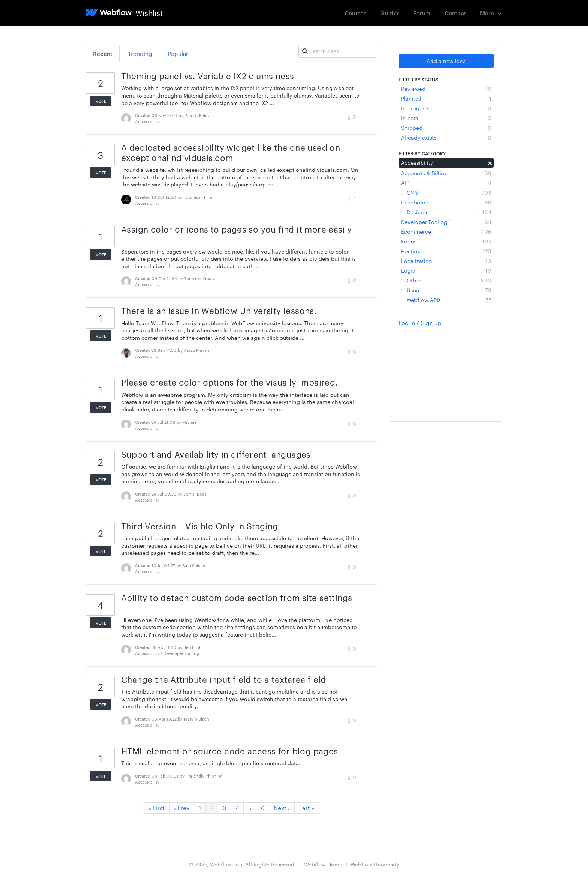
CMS (446, 192)
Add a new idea (446, 61)
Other (446, 280)
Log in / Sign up (420, 323)
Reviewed (446, 89)
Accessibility (446, 162)
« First (157, 808)
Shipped (446, 128)
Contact (455, 13)
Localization (446, 261)
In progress (446, 108)
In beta (446, 118)
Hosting (446, 251)
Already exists (446, 137)
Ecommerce (446, 231)
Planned (446, 98)
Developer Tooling (446, 222)
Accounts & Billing (446, 173)
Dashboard (446, 202)
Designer (446, 212)
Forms (446, 241)
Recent (103, 53)
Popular (178, 53)
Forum (422, 13)
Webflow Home (323, 864)
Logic (446, 270)
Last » (307, 808)
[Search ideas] (338, 51)
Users (446, 290)
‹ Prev (182, 808)
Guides (390, 13)
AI (446, 183)
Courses (355, 13)
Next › (282, 808)
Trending (140, 53)
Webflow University (375, 864)
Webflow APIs (446, 300)
